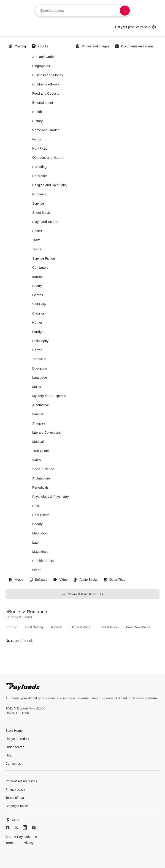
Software (38, 580)
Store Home (14, 731)
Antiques (39, 423)
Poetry (37, 286)
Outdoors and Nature (48, 158)
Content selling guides (21, 781)
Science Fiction (44, 258)
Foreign (38, 332)
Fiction (37, 139)
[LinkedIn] (25, 827)
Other (36, 570)
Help (9, 755)
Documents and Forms (134, 46)
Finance (38, 414)
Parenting (39, 167)
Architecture (41, 478)
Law (35, 542)
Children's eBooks (46, 84)
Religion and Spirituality (50, 185)
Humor (37, 323)
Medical (38, 442)
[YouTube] (34, 828)
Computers (40, 268)
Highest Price (80, 627)
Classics (38, 313)
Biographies (41, 66)
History (38, 121)
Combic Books (43, 561)
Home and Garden (46, 130)
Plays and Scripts (45, 222)
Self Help (39, 304)
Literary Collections (47, 433)
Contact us (13, 764)
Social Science (43, 469)
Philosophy (40, 341)
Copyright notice (17, 806)
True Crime (41, 451)
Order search (15, 747)
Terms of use (15, 798)
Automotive (41, 405)
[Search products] (125, 11)
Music (37, 387)
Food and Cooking (46, 93)
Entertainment (43, 103)
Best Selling (34, 627)
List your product (17, 739)
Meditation (40, 533)
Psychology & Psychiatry (51, 497)
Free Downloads (138, 627)
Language (40, 378)
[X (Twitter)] (16, 827)
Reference (40, 176)
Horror (37, 350)
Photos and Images (92, 46)
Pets (36, 506)
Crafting (17, 46)
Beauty (37, 524)
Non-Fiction (41, 148)
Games (38, 295)
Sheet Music (41, 213)
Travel (37, 240)
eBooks (40, 46)
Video (37, 460)
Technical (39, 359)
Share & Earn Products (82, 594)
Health (37, 112)
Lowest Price (108, 627)
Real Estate (41, 515)
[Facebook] (8, 828)
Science (38, 203)
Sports (37, 231)
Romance (39, 194)
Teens (37, 249)
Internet (38, 277)
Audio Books (85, 580)
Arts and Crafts (43, 57)
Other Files (114, 580)
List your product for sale (136, 27)
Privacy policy (15, 789)
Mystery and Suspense (49, 396)
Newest (57, 627)
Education (40, 368)
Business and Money (48, 75)
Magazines (40, 552)
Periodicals (41, 487)
